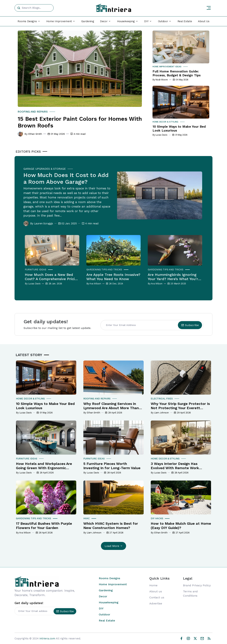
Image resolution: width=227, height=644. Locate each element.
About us (156, 591)
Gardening (88, 21)
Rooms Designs (109, 578)
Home (153, 585)
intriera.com (47, 638)
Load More (114, 546)
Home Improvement (113, 584)
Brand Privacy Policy (197, 585)
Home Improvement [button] (59, 21)
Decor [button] (104, 21)
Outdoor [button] (163, 21)
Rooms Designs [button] (27, 21)
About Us (204, 21)
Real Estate (185, 21)
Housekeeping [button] (126, 21)
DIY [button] (146, 21)
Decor (103, 596)
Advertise (156, 603)
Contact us (157, 597)
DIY (101, 608)
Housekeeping (109, 602)
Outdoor (104, 614)
